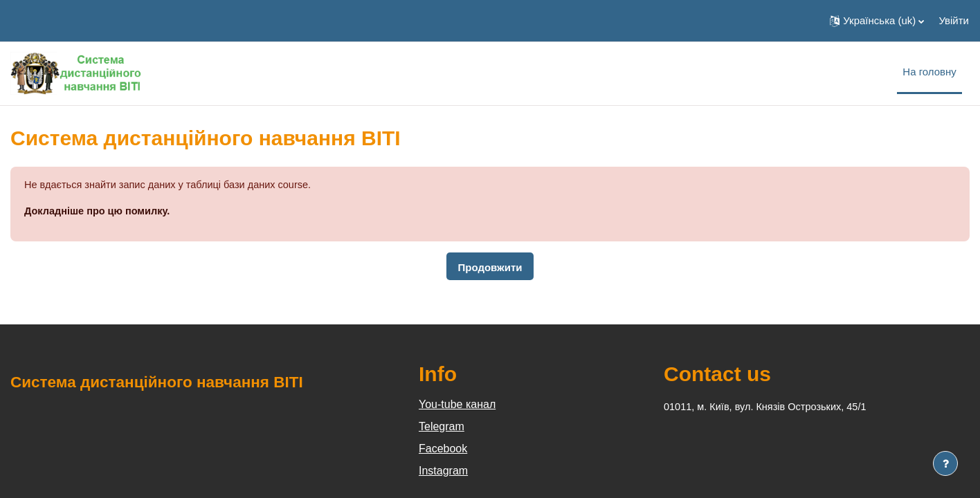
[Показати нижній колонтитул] (945, 463)
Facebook (443, 449)
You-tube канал (457, 405)
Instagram (443, 471)
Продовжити (490, 268)
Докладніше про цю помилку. (100, 212)
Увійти (954, 20)
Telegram (442, 427)
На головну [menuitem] (929, 72)
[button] (877, 21)
